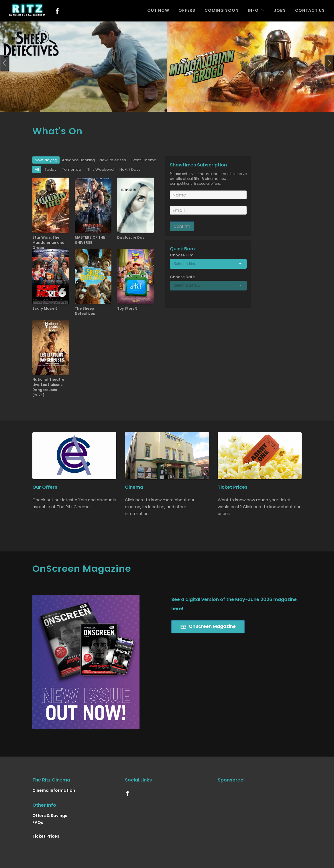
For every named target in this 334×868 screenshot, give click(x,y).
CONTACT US (310, 10)
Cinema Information (54, 790)
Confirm (182, 226)
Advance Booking (78, 160)
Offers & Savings (50, 816)
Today (51, 169)
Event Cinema (144, 160)
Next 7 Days (130, 169)
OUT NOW (158, 10)
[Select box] (208, 264)
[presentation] (5, 63)
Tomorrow (72, 169)
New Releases (113, 160)
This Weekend (101, 169)
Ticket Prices (46, 836)
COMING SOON (222, 10)
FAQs (38, 822)
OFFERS (187, 10)
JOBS (280, 10)
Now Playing (46, 160)
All (37, 169)
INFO (256, 10)
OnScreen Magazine (208, 627)
